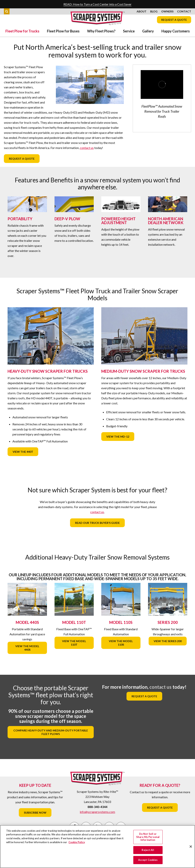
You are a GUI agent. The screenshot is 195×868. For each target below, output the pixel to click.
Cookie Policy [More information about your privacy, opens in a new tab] (77, 842)
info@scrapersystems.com (97, 812)
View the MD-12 (118, 437)
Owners (167, 11)
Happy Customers (176, 31)
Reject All (148, 850)
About (142, 11)
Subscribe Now (35, 813)
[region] (97, 847)
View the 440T (23, 452)
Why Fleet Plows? (101, 31)
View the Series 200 (168, 641)
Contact (184, 11)
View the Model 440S (27, 648)
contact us (87, 148)
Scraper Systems (98, 18)
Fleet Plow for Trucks (22, 31)
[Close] (191, 847)
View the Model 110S (121, 643)
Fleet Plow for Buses (63, 31)
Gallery (148, 31)
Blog (154, 11)
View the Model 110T (74, 643)
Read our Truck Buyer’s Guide (97, 523)
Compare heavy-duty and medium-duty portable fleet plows (51, 732)
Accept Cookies (148, 860)
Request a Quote (174, 20)
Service (129, 31)
